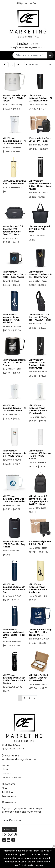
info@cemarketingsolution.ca (27, 47)
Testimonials (9, 796)
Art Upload (8, 792)
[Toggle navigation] (5, 55)
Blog (4, 788)
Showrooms (9, 784)
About (5, 769)
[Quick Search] (30, 55)
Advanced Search (12, 778)
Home (5, 765)
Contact (7, 773)
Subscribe (9, 829)
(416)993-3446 (27, 44)
